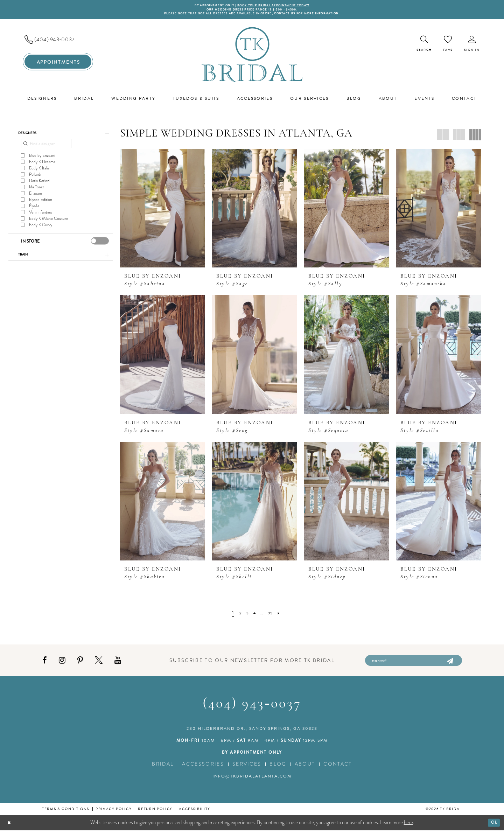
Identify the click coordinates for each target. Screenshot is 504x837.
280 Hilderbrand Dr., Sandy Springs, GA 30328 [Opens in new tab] (252, 735)
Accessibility (195, 815)
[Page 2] (237, 616)
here (408, 829)
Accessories (203, 771)
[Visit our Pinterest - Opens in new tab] (80, 666)
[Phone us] (58, 43)
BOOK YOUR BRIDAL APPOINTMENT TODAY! (279, 6)
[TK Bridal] (252, 58)
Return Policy (155, 815)
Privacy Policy (114, 815)
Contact (338, 771)
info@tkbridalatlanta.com (252, 783)
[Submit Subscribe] (450, 665)
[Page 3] (245, 616)
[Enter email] (414, 665)
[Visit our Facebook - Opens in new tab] (45, 666)
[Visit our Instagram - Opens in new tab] (62, 666)
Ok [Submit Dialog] (492, 829)
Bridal (163, 771)
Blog (278, 771)
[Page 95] (273, 616)
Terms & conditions (66, 815)
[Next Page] (283, 616)
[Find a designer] (46, 150)
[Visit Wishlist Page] (448, 47)
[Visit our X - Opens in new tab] (99, 666)
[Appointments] (58, 65)
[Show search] (424, 47)
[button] (472, 47)
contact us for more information (321, 17)
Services (247, 771)
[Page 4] (254, 616)
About (305, 771)
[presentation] (100, 247)
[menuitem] (58, 43)
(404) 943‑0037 (252, 711)
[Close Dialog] (11, 829)
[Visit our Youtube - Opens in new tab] (118, 666)
